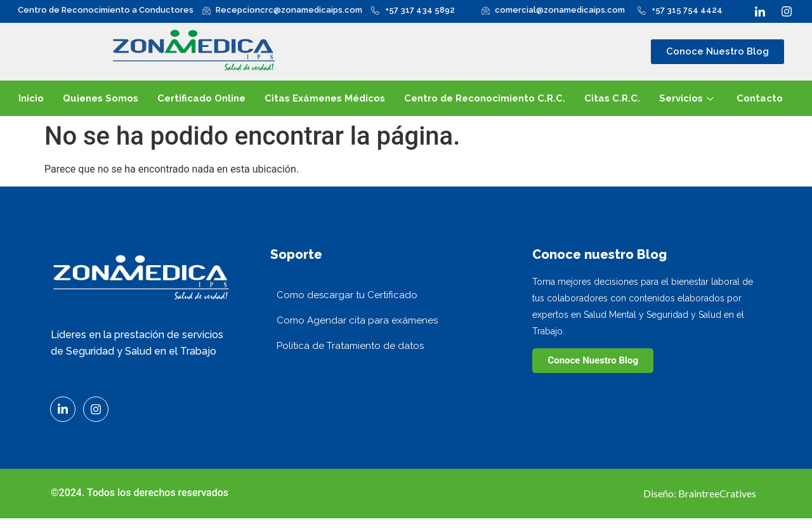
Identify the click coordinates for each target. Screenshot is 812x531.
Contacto (760, 98)
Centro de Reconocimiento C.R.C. (485, 98)
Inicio (31, 98)
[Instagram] (787, 10)
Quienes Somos (101, 98)
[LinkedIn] (760, 10)
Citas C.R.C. (612, 98)
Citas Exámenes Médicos (325, 98)
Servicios (686, 98)
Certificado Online (201, 98)
